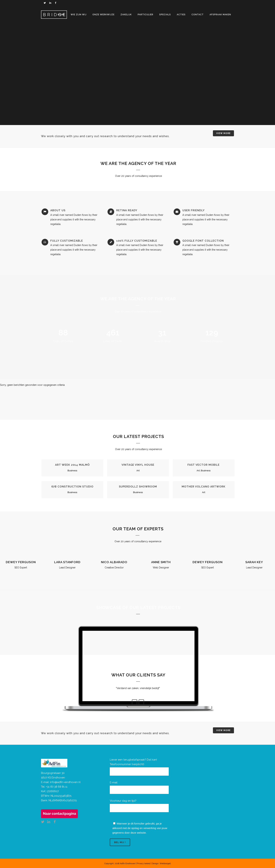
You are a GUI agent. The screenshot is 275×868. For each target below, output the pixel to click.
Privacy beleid (144, 863)
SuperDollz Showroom (138, 487)
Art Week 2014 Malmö (72, 465)
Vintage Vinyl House (138, 465)
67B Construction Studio (72, 487)
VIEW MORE (223, 133)
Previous (135, 702)
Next (141, 702)
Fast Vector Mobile (204, 465)
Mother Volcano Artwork (204, 487)
